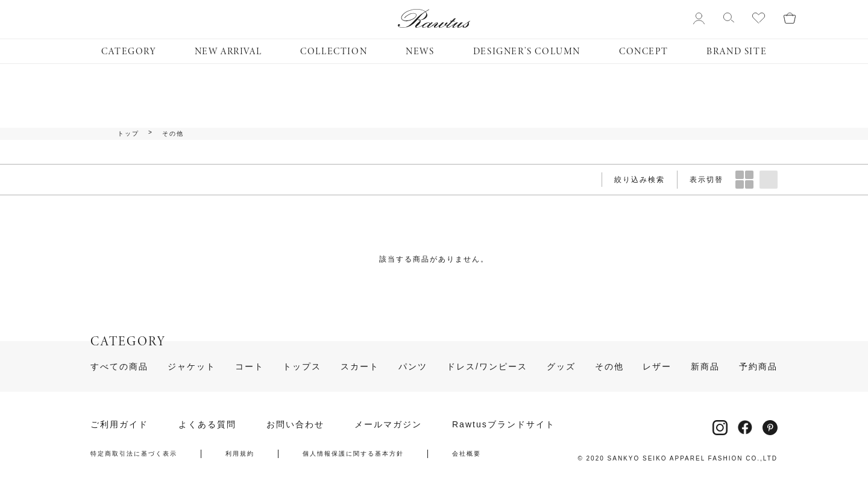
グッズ (561, 366)
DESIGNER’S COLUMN (527, 51)
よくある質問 (207, 424)
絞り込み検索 (640, 180)
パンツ (413, 366)
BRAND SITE (737, 51)
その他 (173, 134)
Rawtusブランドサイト (504, 424)
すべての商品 (119, 366)
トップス (302, 366)
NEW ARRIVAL (228, 51)
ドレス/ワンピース (487, 366)
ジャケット (192, 366)
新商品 (705, 366)
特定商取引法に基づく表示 (134, 454)
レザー (657, 366)
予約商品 (758, 366)
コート (250, 366)
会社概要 (467, 454)
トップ (128, 134)
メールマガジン (388, 424)
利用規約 (240, 454)
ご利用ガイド (119, 424)
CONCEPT (643, 51)
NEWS (420, 51)
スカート (360, 366)
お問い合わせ (295, 424)
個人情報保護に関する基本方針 (353, 454)
